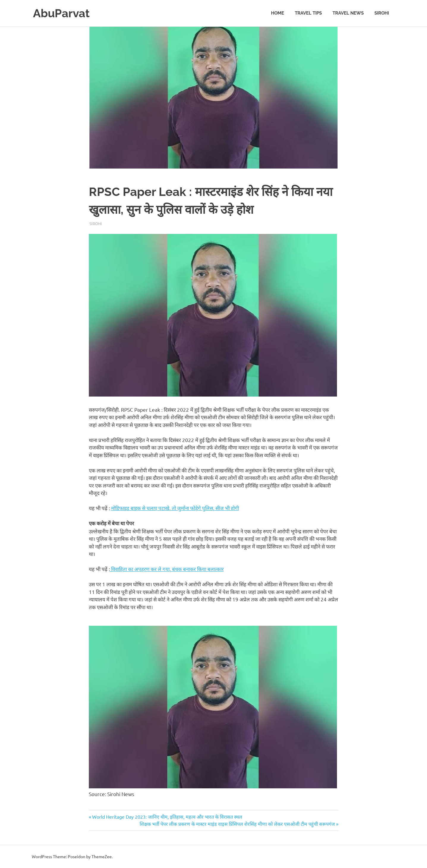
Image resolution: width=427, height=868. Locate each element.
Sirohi (382, 13)
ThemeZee (102, 856)
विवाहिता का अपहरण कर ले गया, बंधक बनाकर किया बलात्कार (167, 569)
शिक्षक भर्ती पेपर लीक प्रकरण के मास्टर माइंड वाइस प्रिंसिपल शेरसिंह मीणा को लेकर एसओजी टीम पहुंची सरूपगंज (237, 824)
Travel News (348, 13)
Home (278, 13)
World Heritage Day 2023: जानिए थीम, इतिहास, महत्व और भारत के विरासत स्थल (167, 817)
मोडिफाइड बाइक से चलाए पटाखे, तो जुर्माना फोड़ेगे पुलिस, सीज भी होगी (175, 508)
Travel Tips (308, 13)
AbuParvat (61, 13)
